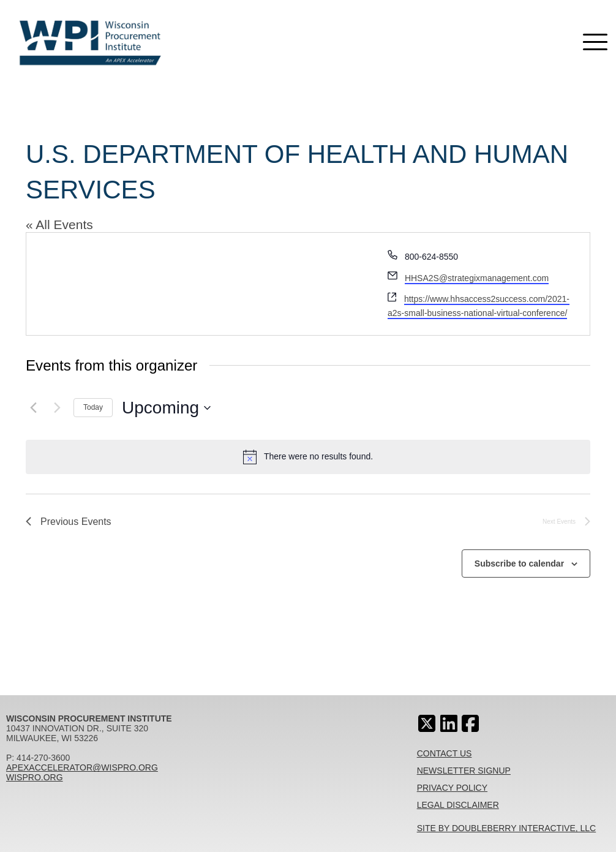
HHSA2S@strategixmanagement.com (477, 278)
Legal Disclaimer (458, 805)
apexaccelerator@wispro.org (82, 767)
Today (93, 407)
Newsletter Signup (464, 771)
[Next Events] (57, 408)
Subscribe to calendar (519, 564)
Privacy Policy (452, 788)
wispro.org (35, 777)
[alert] (308, 457)
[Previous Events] (33, 408)
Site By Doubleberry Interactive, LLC (507, 828)
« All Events (59, 224)
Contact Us (445, 753)
